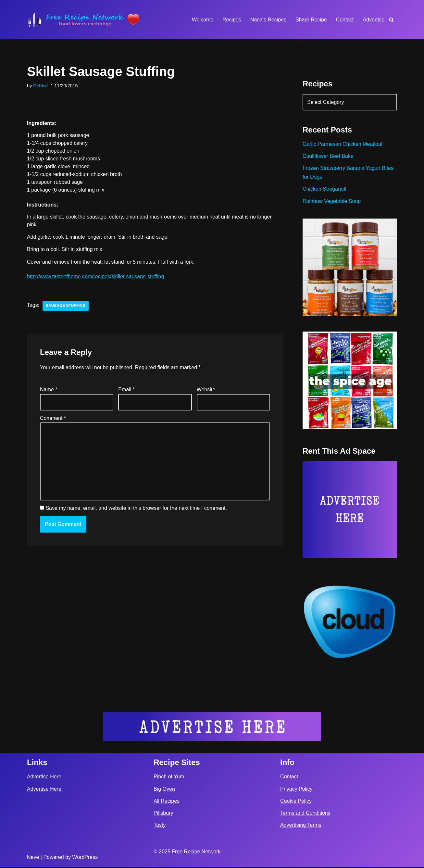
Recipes (231, 20)
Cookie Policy (296, 802)
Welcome (202, 20)
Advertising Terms (301, 826)
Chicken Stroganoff (325, 189)
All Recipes (167, 802)
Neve (33, 858)
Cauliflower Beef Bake (328, 156)
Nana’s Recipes (268, 20)
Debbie (41, 86)
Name (49, 390)
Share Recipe (311, 20)
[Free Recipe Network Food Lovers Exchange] (84, 20)
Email (126, 390)
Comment (53, 419)
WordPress (85, 858)
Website (206, 390)
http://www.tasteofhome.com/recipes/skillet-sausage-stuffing (96, 277)
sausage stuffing (66, 306)
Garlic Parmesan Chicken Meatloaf (343, 144)
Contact (345, 20)
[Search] (391, 20)
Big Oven (164, 790)
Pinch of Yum (169, 777)
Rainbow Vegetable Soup (332, 201)
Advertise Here (44, 777)
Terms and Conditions (305, 814)
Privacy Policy (296, 790)
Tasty (160, 826)
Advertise (374, 20)
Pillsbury (163, 814)
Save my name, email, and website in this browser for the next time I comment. (136, 509)
